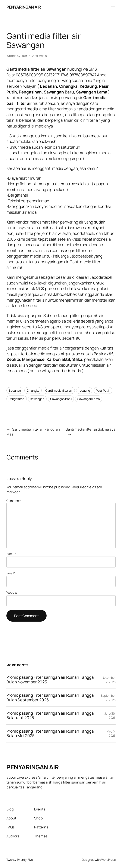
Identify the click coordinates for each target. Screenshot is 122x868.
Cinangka (33, 390)
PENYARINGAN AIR (24, 7)
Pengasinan (17, 399)
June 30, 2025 (110, 716)
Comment (14, 501)
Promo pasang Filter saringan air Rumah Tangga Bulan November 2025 (50, 680)
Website (12, 592)
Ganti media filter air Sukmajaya (90, 429)
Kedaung (84, 390)
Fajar (24, 56)
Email (11, 573)
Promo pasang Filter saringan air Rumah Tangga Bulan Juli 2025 (50, 716)
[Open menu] (113, 7)
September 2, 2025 (108, 698)
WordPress (108, 860)
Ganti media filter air (59, 390)
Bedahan (15, 390)
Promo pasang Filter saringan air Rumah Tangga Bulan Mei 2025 (50, 734)
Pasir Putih (103, 390)
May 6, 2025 (111, 733)
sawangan (37, 399)
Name (11, 554)
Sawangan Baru (61, 399)
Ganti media (39, 56)
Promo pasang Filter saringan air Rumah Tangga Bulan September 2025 (50, 698)
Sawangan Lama (89, 399)
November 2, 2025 (109, 680)
